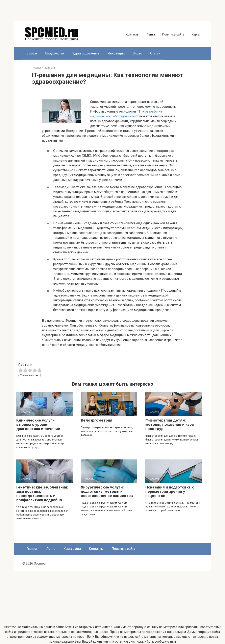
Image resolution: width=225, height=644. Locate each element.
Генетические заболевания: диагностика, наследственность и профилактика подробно (42, 494)
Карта (196, 34)
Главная (32, 549)
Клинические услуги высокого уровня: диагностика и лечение (38, 424)
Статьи (155, 53)
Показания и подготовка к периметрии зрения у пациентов (169, 491)
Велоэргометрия (97, 420)
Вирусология (55, 53)
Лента (151, 34)
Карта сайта (72, 549)
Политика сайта (173, 34)
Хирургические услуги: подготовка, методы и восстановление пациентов (107, 491)
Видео (137, 53)
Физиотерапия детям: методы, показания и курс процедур (170, 424)
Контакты (132, 34)
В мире (32, 53)
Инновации (116, 53)
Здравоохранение (86, 53)
